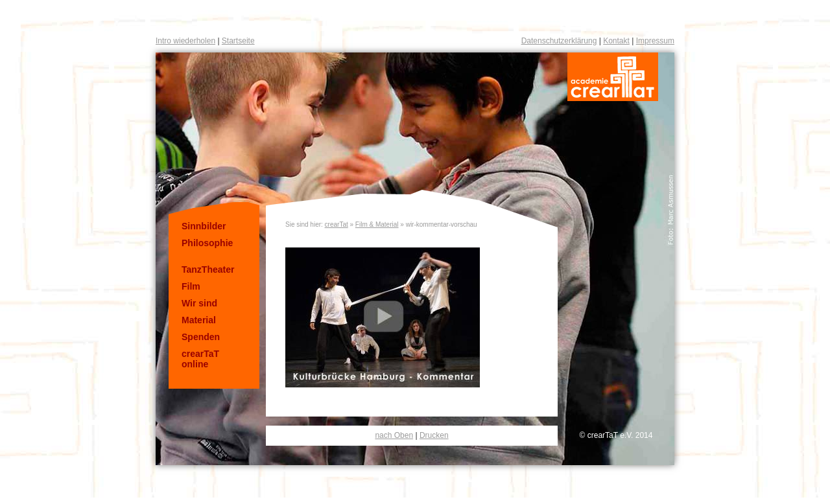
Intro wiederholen (185, 41)
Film (191, 286)
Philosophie (207, 243)
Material (199, 320)
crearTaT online (200, 359)
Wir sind (199, 303)
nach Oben (394, 435)
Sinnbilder (204, 226)
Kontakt (616, 41)
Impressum (655, 41)
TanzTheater (208, 269)
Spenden (201, 337)
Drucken (434, 435)
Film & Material (377, 224)
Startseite (238, 41)
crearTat (337, 224)
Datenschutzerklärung (559, 41)
